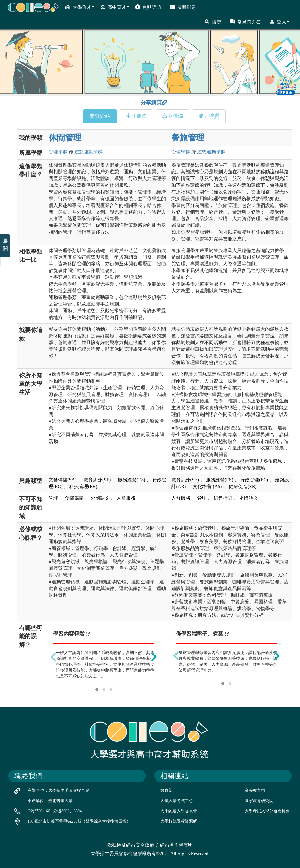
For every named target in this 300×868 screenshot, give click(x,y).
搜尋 (213, 22)
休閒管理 (65, 138)
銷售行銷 (223, 498)
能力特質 (209, 116)
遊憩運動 (88, 152)
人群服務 (126, 498)
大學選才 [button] (80, 7)
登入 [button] (279, 22)
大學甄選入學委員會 (179, 811)
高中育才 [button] (115, 7)
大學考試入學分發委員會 (267, 811)
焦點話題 (148, 7)
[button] (97, 689)
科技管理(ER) (83, 486)
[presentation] (53, 657)
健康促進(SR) (243, 486)
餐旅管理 (188, 138)
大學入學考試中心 (177, 801)
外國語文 (100, 498)
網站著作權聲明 (176, 845)
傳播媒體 (74, 498)
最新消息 (183, 7)
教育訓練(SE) (97, 480)
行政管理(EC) (254, 480)
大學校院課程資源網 (179, 821)
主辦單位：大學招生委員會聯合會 (59, 790)
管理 (58, 152)
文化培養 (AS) (207, 486)
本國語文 (249, 498)
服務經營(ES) (131, 480)
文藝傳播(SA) (63, 480)
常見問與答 (245, 22)
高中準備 (173, 116)
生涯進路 (136, 116)
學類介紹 (100, 116)
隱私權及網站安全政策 (131, 845)
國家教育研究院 (259, 801)
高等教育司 (255, 790)
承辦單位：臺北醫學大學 (50, 801)
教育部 (166, 790)
